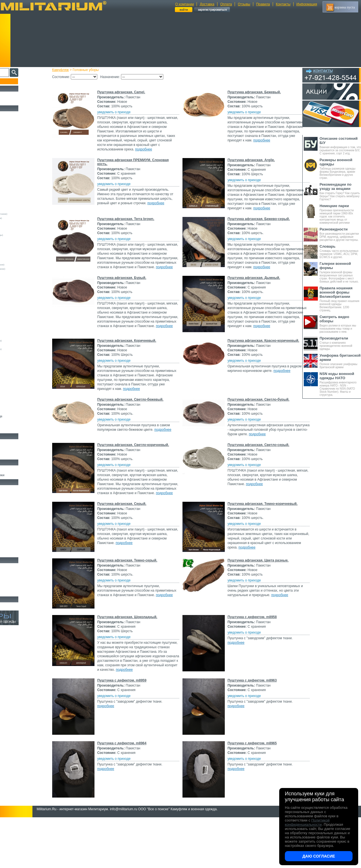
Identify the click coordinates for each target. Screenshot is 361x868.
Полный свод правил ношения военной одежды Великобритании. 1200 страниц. (340, 299)
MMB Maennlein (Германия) (22, 298)
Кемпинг (10, 488)
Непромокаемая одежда (21, 127)
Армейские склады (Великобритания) (27, 214)
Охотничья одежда (17, 114)
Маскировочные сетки (20, 540)
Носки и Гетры (15, 449)
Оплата (226, 4)
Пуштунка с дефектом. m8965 (250, 793)
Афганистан (13, 366)
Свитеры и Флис (16, 153)
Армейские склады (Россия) (22, 260)
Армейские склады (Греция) (22, 252)
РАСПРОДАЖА (15, 95)
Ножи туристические (19, 579)
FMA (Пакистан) (16, 374)
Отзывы (244, 4)
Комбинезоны (14, 179)
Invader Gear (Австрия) (19, 286)
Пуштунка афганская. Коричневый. (137, 364)
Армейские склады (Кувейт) (22, 324)
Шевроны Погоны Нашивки (24, 475)
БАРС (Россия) (15, 370)
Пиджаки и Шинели (18, 423)
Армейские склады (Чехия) (21, 345)
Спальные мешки (16, 508)
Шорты (9, 147)
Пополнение (15, 81)
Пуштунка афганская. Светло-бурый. (257, 427)
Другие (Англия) (16, 387)
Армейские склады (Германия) (23, 210)
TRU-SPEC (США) (17, 307)
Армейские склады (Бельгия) (22, 311)
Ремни (8, 495)
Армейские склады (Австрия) (22, 205)
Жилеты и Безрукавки (20, 186)
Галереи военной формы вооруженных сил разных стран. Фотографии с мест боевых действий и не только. (340, 272)
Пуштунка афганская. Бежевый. (252, 92)
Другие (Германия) (17, 391)
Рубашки (10, 160)
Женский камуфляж (18, 429)
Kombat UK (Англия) (18, 290)
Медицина (11, 547)
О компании (184, 4)
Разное (9, 553)
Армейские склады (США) (21, 243)
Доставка (207, 4)
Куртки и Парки (15, 134)
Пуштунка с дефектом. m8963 (250, 730)
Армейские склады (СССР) (21, 336)
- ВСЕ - (10, 197)
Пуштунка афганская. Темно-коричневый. (261, 544)
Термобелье (12, 173)
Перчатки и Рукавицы (20, 403)
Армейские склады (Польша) (22, 328)
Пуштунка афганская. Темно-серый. (137, 601)
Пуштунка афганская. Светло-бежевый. (140, 427)
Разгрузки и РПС (16, 514)
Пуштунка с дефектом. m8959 (132, 730)
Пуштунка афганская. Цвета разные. (256, 601)
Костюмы (11, 121)
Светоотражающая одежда (23, 416)
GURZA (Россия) (16, 362)
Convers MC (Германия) (19, 353)
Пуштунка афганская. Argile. (249, 165)
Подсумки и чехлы (17, 521)
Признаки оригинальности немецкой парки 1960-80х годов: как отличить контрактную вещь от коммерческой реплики (340, 214)
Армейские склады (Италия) (22, 227)
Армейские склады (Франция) (23, 231)
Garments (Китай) (16, 379)
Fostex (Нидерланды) (18, 277)
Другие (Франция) (16, 396)
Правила (263, 4)
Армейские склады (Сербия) (22, 239)
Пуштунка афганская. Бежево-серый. (257, 228)
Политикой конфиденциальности (307, 822)
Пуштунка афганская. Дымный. (252, 296)
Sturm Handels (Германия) (20, 303)
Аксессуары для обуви (20, 455)
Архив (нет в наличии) (20, 605)
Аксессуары (13, 592)
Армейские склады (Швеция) (22, 222)
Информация (307, 4)
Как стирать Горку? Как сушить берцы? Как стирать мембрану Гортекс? (340, 192)
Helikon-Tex (13, 281)
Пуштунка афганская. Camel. (131, 92)
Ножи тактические (17, 573)
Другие (10, 201)
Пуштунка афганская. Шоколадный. (137, 658)
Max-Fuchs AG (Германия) (21, 294)
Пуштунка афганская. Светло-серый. (257, 472)
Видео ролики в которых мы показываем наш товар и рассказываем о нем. (340, 324)
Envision (11, 358)
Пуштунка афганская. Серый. (132, 544)
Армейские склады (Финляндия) (24, 341)
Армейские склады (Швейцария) (24, 218)
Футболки (11, 166)
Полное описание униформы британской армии (340, 361)
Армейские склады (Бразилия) (23, 315)
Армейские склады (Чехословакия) (25, 265)
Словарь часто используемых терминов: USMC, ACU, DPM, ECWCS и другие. (340, 251)
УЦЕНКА (11, 101)
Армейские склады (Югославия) (24, 349)
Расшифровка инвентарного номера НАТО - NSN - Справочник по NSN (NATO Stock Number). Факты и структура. (340, 384)
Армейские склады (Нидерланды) (25, 235)
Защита (9, 534)
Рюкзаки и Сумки (16, 501)
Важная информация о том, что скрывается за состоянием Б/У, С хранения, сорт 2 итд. (340, 146)
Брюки (9, 140)
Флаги (8, 469)
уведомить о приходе (124, 112)
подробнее (153, 154)
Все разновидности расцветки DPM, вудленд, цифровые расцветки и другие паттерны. (340, 234)
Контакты (283, 4)
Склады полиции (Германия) (22, 273)
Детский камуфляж (18, 410)
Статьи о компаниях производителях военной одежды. (340, 343)
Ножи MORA (14, 566)
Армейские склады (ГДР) (20, 248)
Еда (7, 527)
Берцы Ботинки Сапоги (21, 442)
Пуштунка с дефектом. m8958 (250, 658)
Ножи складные (15, 586)
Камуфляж (70, 70)
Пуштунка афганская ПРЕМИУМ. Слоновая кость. (134, 167)
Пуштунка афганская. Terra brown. (136, 228)
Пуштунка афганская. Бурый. (132, 296)
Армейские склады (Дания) (21, 319)
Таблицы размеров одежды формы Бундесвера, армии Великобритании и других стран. (340, 169)
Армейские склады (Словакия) (23, 332)
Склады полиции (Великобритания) (26, 269)
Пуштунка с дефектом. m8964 (132, 793)
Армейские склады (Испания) (23, 256)
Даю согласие (319, 856)
